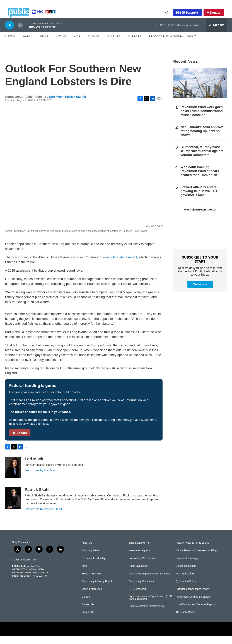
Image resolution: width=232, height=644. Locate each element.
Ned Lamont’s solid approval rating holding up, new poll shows (202, 139)
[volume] (20, 33)
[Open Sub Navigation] (18, 44)
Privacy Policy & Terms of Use (192, 551)
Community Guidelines (141, 589)
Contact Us (88, 613)
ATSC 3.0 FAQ (40, 584)
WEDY (41, 577)
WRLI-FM (46, 581)
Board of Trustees (92, 582)
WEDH (15, 577)
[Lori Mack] (13, 475)
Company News (90, 559)
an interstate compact (122, 265)
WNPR (28, 581)
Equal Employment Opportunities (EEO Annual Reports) (150, 606)
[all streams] (216, 33)
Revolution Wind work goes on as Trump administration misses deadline (202, 119)
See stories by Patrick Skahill (44, 517)
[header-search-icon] (170, 17)
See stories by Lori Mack (41, 478)
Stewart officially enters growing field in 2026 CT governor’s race (199, 199)
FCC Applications (185, 582)
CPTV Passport (137, 597)
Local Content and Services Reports (196, 613)
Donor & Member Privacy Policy (146, 614)
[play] (9, 33)
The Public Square (186, 620)
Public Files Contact (22, 584)
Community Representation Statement (150, 582)
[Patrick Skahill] (13, 506)
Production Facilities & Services (193, 605)
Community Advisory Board (97, 589)
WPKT (36, 581)
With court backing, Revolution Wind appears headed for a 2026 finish (200, 179)
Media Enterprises (92, 597)
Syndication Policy (186, 589)
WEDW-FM (18, 581)
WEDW (32, 577)
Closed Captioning (186, 574)
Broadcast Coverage (187, 566)
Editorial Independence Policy (192, 597)
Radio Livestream (138, 574)
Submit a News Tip (139, 551)
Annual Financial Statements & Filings (197, 559)
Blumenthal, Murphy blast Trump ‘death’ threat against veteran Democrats (202, 159)
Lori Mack (56, 105)
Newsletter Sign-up (139, 559)
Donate (218, 16)
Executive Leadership (94, 566)
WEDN (24, 577)
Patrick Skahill (75, 105)
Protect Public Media (166, 44)
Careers (86, 605)
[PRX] (116, 637)
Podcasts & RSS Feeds (142, 566)
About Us (87, 551)
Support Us (88, 620)
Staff (84, 574)
